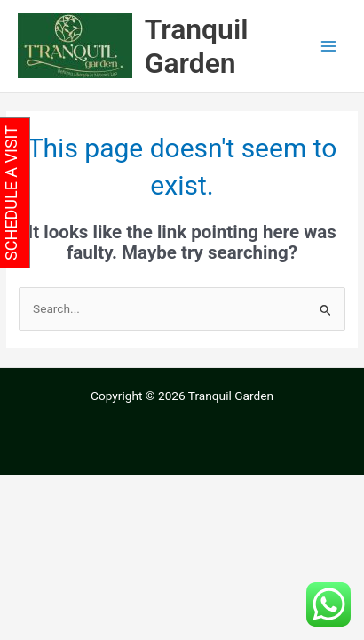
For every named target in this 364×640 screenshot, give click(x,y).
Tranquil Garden (197, 46)
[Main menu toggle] (329, 47)
